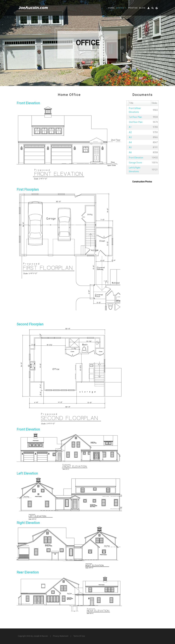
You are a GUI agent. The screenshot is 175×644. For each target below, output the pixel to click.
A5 (130, 147)
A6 (130, 152)
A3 (130, 137)
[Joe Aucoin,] (33, 8)
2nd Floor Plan (136, 122)
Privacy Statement (61, 636)
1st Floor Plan (135, 117)
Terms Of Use (79, 636)
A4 (130, 142)
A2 (130, 132)
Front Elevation (136, 158)
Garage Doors (135, 163)
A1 (130, 127)
